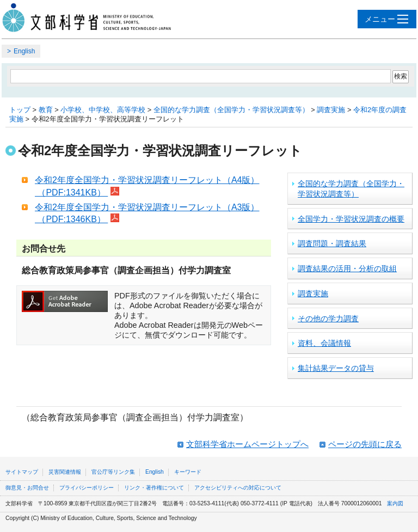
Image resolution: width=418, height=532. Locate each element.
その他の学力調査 (328, 319)
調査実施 (331, 110)
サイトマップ (22, 472)
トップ (20, 110)
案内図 (395, 503)
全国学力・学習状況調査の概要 (351, 219)
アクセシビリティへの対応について (238, 488)
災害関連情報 (65, 472)
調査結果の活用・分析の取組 (347, 268)
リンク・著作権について (154, 488)
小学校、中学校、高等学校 (103, 110)
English (24, 51)
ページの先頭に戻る (365, 444)
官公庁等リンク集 (113, 472)
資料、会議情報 (324, 343)
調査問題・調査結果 (332, 243)
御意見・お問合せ (27, 488)
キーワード (188, 472)
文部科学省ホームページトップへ (247, 444)
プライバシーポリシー (87, 488)
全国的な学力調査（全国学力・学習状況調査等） (231, 110)
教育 (46, 110)
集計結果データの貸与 (336, 368)
